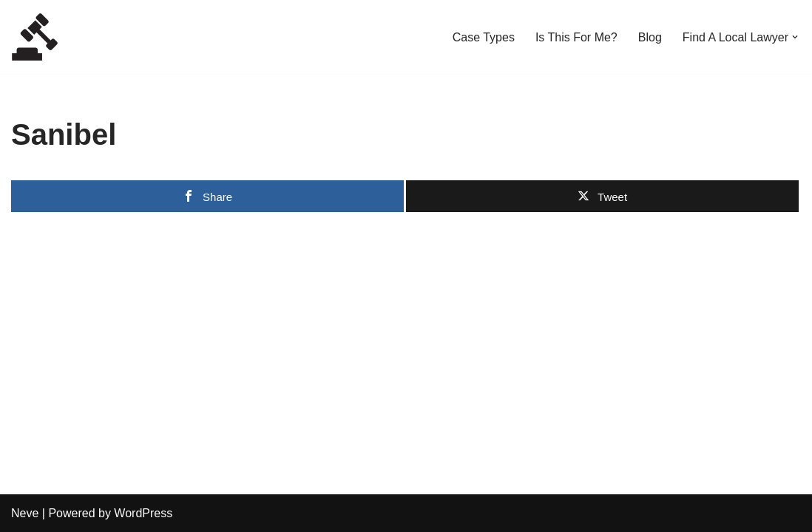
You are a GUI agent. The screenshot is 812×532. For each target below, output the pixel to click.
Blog (650, 37)
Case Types (484, 37)
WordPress (143, 513)
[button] (795, 37)
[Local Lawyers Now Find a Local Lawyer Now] (35, 37)
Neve (25, 513)
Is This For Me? (576, 37)
